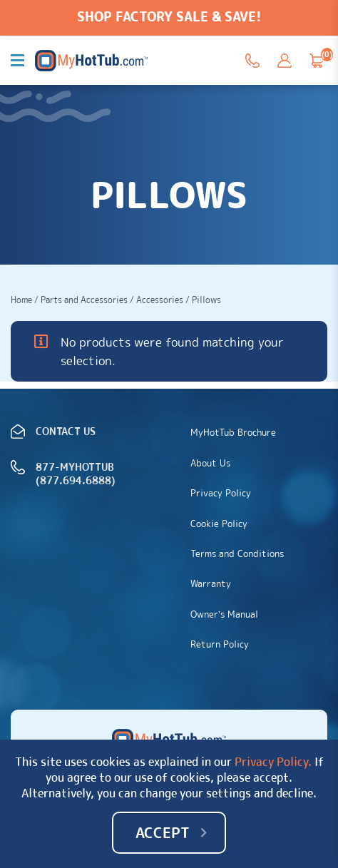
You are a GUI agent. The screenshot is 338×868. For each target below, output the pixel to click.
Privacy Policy (221, 493)
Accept (163, 832)
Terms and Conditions (237, 553)
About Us (210, 463)
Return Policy (220, 644)
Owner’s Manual (224, 614)
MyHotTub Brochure (233, 432)
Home (21, 300)
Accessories (160, 300)
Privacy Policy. (273, 762)
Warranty (211, 583)
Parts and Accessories (84, 300)
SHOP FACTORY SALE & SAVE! (169, 17)
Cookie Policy (219, 524)
